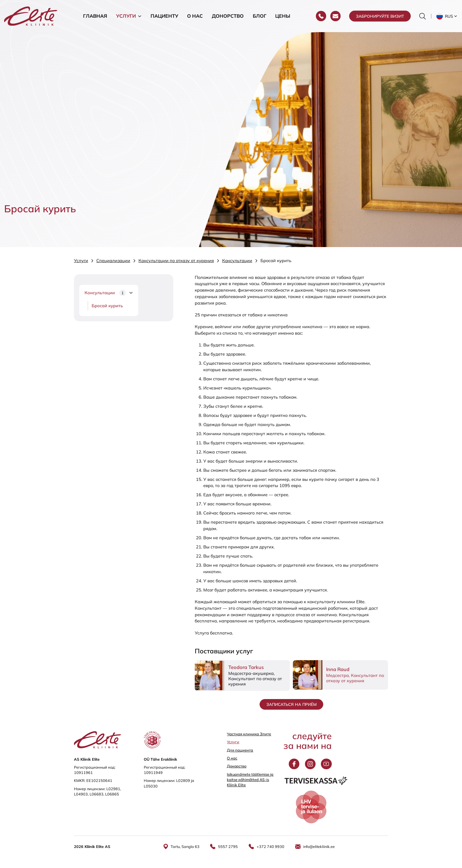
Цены (283, 16)
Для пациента (240, 750)
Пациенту (164, 16)
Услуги (126, 16)
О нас (195, 16)
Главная (95, 16)
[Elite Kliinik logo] (31, 15)
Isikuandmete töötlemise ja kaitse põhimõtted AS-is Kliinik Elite (250, 780)
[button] (447, 16)
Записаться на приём (292, 704)
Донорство (228, 16)
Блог (260, 16)
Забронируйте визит (380, 16)
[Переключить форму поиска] (423, 16)
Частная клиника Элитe (249, 734)
